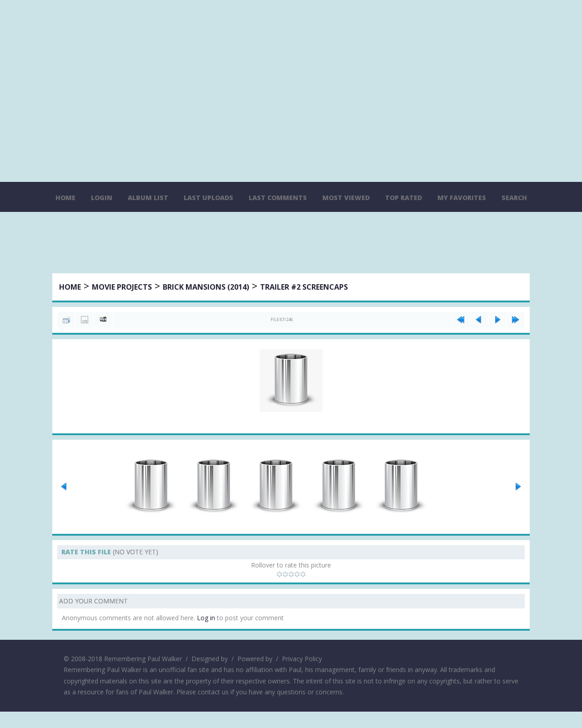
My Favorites (462, 198)
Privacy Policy (302, 675)
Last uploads (208, 198)
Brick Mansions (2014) (206, 288)
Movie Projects (122, 288)
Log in (206, 635)
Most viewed (346, 198)
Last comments (278, 198)
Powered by (255, 675)
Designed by (210, 675)
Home (65, 198)
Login (102, 198)
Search (514, 198)
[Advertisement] (291, 244)
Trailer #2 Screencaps (304, 288)
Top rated (404, 198)
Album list (148, 198)
